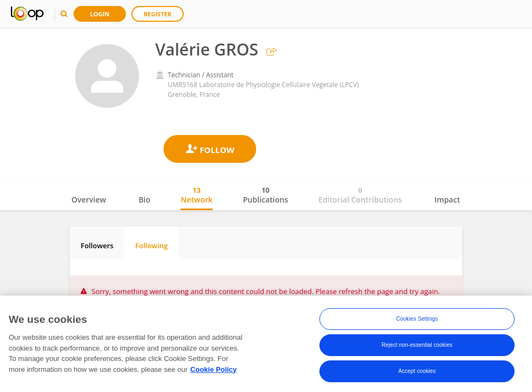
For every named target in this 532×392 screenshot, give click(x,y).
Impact (447, 200)
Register (158, 14)
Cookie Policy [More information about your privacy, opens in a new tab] (213, 369)
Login (100, 14)
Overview (89, 200)
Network (197, 195)
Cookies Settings (417, 319)
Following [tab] (152, 246)
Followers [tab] (97, 246)
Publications (266, 195)
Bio (144, 200)
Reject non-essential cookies (417, 345)
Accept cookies (417, 371)
